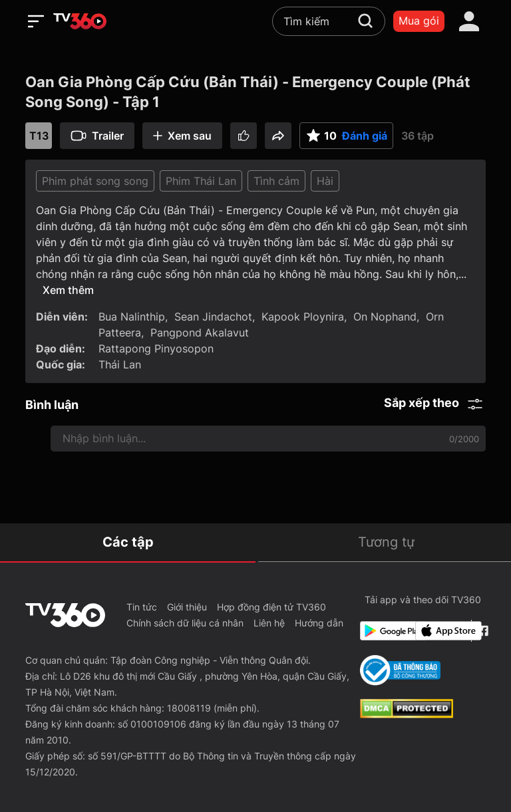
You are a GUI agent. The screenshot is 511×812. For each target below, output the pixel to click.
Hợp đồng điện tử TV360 (271, 607)
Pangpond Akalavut (200, 333)
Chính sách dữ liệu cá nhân (185, 623)
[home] (80, 21)
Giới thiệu (187, 607)
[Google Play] (385, 631)
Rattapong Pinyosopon (156, 348)
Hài (325, 181)
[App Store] (440, 631)
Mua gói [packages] (419, 21)
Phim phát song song (95, 181)
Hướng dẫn (319, 623)
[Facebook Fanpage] (481, 631)
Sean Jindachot (213, 317)
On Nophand (385, 317)
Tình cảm (276, 181)
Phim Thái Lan (201, 181)
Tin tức (142, 607)
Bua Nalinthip (132, 317)
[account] (469, 21)
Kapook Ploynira (303, 317)
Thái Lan (120, 364)
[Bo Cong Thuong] (400, 670)
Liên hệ (269, 623)
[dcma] (407, 714)
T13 (39, 136)
